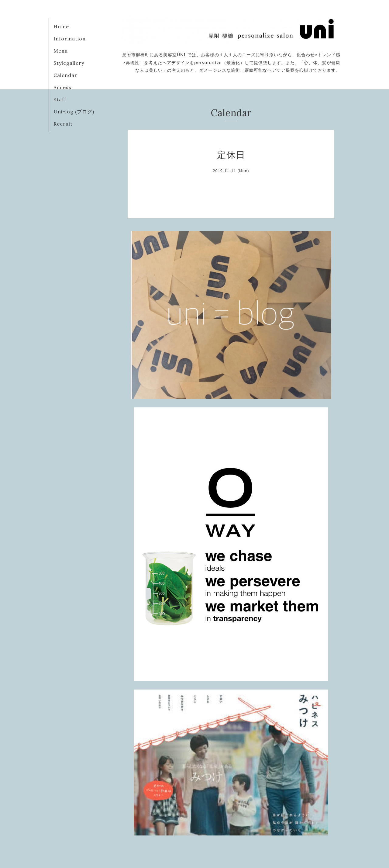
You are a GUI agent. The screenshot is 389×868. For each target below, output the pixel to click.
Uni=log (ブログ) (74, 112)
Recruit (63, 124)
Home (61, 26)
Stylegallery (69, 63)
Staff (60, 99)
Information (70, 39)
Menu (61, 51)
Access (62, 87)
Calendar (65, 75)
